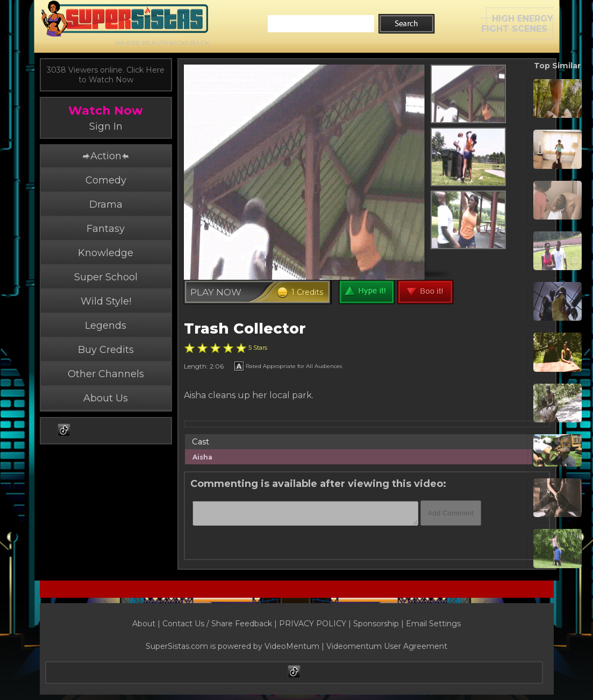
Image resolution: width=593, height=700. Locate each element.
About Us (106, 398)
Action (105, 156)
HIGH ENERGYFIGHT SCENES (517, 24)
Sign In (106, 126)
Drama (106, 204)
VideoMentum (292, 646)
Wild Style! (106, 301)
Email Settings (433, 624)
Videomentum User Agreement (387, 646)
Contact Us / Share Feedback (217, 624)
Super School (106, 277)
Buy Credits (106, 350)
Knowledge (106, 253)
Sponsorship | (380, 624)
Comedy (106, 180)
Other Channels (106, 374)
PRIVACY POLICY (313, 624)
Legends (106, 326)
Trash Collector (245, 328)
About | (147, 624)
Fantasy (106, 229)
